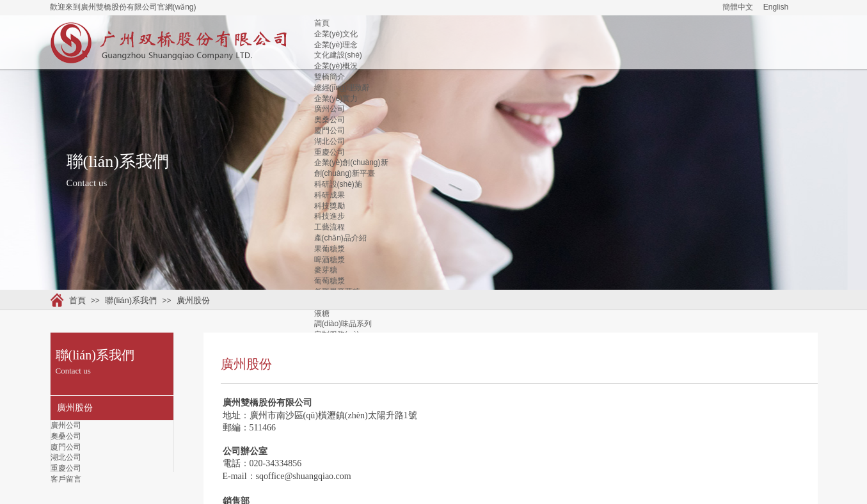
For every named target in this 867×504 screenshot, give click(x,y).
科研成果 (330, 195)
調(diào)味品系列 (343, 324)
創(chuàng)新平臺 (345, 173)
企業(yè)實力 (336, 98)
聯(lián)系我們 (131, 300)
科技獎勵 (330, 206)
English (776, 7)
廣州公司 (330, 109)
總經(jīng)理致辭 (342, 88)
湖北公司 (330, 141)
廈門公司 (330, 130)
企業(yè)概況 (336, 66)
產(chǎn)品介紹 (340, 238)
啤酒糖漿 (330, 260)
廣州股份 (193, 300)
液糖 (322, 313)
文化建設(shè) (338, 55)
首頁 (322, 23)
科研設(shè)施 (338, 184)
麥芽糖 (326, 270)
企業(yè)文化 (336, 34)
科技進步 (330, 216)
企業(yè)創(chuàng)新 (351, 162)
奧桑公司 (330, 120)
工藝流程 (330, 227)
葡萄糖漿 (330, 281)
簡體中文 (738, 7)
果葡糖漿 (330, 249)
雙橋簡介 (330, 77)
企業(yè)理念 (336, 45)
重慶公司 (330, 152)
